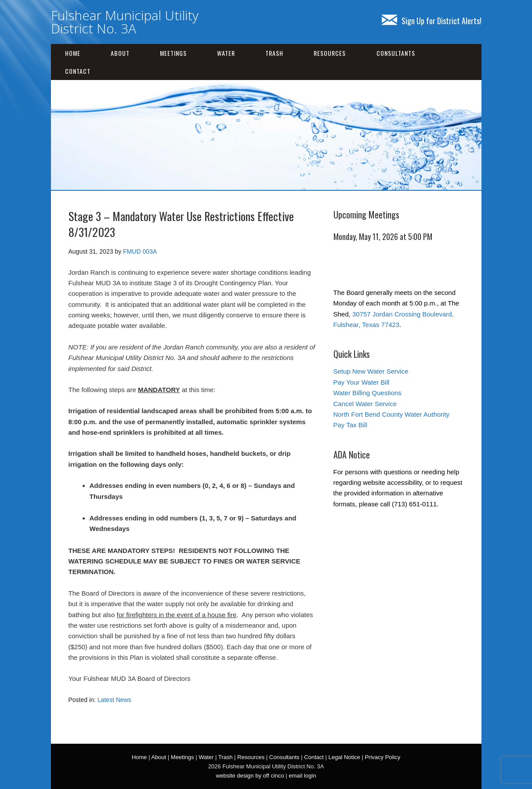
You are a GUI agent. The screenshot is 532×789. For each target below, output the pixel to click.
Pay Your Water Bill (362, 382)
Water (226, 53)
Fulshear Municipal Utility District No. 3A (125, 22)
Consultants (396, 53)
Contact (78, 71)
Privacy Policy (382, 757)
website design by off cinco (250, 776)
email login (302, 776)
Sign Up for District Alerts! (432, 21)
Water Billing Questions (367, 393)
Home (73, 53)
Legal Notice (344, 757)
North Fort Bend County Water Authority (392, 414)
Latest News (114, 700)
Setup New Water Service (371, 371)
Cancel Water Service (365, 404)
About (120, 53)
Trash (274, 53)
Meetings (173, 53)
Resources (330, 53)
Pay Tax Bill (350, 425)
